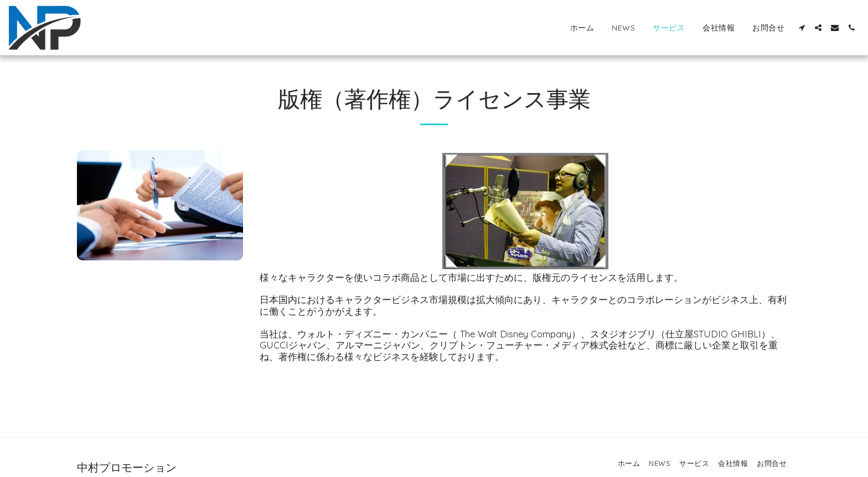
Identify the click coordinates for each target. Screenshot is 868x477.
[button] (802, 28)
